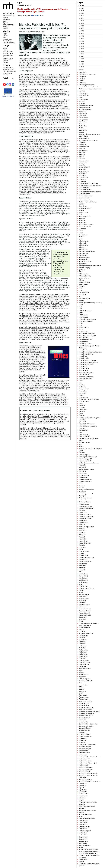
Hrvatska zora (84, 342)
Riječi (81, 670)
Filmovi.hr (82, 220)
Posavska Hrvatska (85, 611)
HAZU (81, 288)
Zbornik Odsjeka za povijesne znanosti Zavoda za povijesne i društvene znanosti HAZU (89, 851)
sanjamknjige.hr (84, 685)
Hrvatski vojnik (84, 370)
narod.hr (82, 545)
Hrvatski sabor (84, 366)
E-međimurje (83, 206)
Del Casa (82, 159)
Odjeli (5, 21)
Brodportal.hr (84, 120)
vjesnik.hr (82, 808)
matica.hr (82, 486)
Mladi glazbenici (8, 52)
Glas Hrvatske (84, 245)
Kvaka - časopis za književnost (89, 463)
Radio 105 (82, 644)
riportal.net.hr (84, 675)
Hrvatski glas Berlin (85, 344)
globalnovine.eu (84, 278)
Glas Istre (82, 247)
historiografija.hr (85, 299)
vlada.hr (82, 812)
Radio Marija (83, 654)
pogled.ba (82, 601)
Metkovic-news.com (86, 498)
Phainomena (83, 586)
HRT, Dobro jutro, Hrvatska (88, 319)
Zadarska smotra (85, 827)
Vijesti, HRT (83, 790)
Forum (81, 233)
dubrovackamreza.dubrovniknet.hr (90, 186)
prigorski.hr (83, 619)
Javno (81, 414)
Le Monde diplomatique (87, 469)
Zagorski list (83, 839)
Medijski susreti (8, 59)
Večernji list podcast (86, 769)
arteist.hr (82, 101)
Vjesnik (82, 800)
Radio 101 (82, 642)
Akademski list (84, 95)
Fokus (81, 231)
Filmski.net (83, 222)
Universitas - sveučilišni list (88, 745)
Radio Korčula (84, 650)
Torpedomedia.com (86, 736)
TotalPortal (83, 740)
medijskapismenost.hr (86, 490)
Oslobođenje (83, 580)
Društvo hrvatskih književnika (89, 183)
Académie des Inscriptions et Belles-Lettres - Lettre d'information (91, 88)
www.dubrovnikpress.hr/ (87, 818)
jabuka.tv (82, 412)
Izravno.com (83, 409)
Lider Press (83, 473)
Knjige (5, 34)
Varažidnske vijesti (85, 749)
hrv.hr (81, 329)
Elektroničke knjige (9, 43)
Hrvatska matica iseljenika (87, 335)
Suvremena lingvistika (86, 726)
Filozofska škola (8, 53)
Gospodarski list (84, 282)
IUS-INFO (82, 407)
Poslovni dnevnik (85, 613)
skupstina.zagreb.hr (86, 701)
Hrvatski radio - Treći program (89, 362)
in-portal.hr (83, 391)
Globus (82, 280)
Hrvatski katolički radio (86, 354)
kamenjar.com (84, 430)
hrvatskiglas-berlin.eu (86, 373)
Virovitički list (83, 796)
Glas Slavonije (84, 253)
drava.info (82, 181)
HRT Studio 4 (83, 315)
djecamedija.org (84, 167)
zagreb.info (83, 843)
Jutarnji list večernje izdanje (88, 426)
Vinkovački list (84, 794)
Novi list (82, 553)
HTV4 (81, 381)
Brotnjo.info (83, 122)
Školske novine (84, 697)
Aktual (81, 97)
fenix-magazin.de (85, 216)
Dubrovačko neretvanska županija (90, 192)
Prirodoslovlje (7, 41)
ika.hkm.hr (83, 387)
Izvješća (5, 50)
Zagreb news (83, 841)
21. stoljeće (83, 72)
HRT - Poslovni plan (85, 311)
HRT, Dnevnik (83, 317)
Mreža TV (82, 525)
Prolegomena (84, 636)
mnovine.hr (83, 512)
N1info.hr (82, 535)
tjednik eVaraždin (85, 734)
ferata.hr (82, 218)
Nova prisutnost (84, 551)
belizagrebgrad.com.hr (86, 105)
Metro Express (84, 504)
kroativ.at (82, 453)
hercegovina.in (84, 292)
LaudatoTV (83, 467)
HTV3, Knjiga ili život (85, 379)
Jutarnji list (83, 422)
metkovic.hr (83, 500)
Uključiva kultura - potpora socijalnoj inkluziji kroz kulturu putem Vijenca (9, 70)
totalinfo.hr (83, 738)
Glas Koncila (83, 249)
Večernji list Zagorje (86, 779)
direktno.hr (83, 163)
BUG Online (83, 126)
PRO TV (82, 629)
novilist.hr (82, 566)
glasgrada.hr (83, 259)
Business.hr (83, 130)
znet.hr (82, 862)
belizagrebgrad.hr (85, 107)
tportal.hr (82, 742)
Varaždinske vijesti (85, 747)
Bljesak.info (83, 114)
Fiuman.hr (82, 229)
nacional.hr (83, 539)
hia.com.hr (83, 294)
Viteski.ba (82, 798)
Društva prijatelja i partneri (8, 26)
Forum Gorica (84, 235)
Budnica (82, 124)
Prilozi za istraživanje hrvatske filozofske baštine (89, 624)
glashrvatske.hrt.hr (85, 262)
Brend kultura (84, 118)
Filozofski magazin (85, 227)
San (80, 683)
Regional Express (85, 662)
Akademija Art (84, 93)
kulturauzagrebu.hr (85, 461)
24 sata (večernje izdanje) (87, 74)
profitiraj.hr (83, 631)
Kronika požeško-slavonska (88, 457)
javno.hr (82, 416)
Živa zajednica (84, 860)
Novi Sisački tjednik (85, 562)
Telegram (82, 732)
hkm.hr (81, 301)
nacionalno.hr (84, 541)
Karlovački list (83, 434)
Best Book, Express (85, 109)
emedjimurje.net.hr (85, 208)
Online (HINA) (83, 576)
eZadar (82, 210)
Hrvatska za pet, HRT (86, 340)
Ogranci (5, 23)
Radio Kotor (83, 652)
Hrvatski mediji (84, 358)
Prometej (82, 638)
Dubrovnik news (84, 194)
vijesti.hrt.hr (83, 792)
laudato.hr (83, 465)
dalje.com (82, 153)
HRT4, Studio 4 (84, 327)
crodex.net (83, 144)
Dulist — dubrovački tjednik (88, 202)
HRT (81, 309)
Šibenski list (83, 695)
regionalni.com (84, 664)
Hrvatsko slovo (84, 375)
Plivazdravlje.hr (84, 594)
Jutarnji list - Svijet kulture (87, 424)
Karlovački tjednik (85, 436)
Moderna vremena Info (87, 516)
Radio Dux (83, 648)
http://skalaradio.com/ (86, 377)
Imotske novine (84, 389)
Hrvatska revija (7, 39)
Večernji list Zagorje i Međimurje (90, 781)
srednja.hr (83, 720)
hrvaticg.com (83, 331)
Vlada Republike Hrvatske (87, 810)
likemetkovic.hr (84, 475)
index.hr (82, 395)
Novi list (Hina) (84, 555)
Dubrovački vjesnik (85, 190)
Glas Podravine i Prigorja (87, 251)
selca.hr (82, 689)
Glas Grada (83, 243)
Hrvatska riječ (84, 337)
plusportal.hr (83, 596)
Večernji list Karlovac (86, 767)
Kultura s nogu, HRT (85, 459)
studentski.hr (84, 722)
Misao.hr (82, 510)
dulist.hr (82, 204)
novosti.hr (82, 570)
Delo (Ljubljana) (84, 161)
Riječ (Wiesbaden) (85, 668)
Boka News (83, 116)
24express (83, 77)
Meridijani (82, 496)
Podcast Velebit (84, 599)
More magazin (84, 522)
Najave (5, 48)
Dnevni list (83, 169)
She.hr (81, 693)
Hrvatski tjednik (84, 368)
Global (81, 272)
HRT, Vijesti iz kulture (86, 321)
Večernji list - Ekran (85, 761)
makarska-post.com (86, 479)
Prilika (81, 621)
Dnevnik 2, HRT (84, 171)
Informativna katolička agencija (89, 399)
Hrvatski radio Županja (86, 364)
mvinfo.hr (82, 533)
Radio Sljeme (83, 656)
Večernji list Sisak (85, 771)
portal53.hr (83, 607)
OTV (81, 584)
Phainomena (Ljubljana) (87, 588)
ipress (81, 403)
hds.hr (81, 290)
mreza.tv (82, 529)
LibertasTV (83, 471)
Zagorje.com (83, 837)
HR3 (81, 307)
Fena (81, 214)
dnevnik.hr (83, 175)
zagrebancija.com (85, 845)
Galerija (5, 62)
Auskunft (82, 103)
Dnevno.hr (83, 179)
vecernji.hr (83, 786)
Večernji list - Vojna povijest (88, 763)
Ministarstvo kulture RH (87, 508)
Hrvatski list (83, 356)
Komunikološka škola (8, 56)
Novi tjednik (83, 564)
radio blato (83, 646)
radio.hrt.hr (83, 658)
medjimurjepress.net (86, 494)
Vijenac (5, 35)
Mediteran (83, 492)
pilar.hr (81, 590)
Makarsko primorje (85, 481)
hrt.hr (81, 323)
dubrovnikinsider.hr (86, 196)
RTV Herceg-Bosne (85, 679)
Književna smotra (85, 442)
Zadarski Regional (85, 831)
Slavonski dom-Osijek (86, 707)
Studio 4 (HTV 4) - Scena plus (88, 724)
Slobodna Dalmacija (86, 709)
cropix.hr (82, 148)
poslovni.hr (83, 617)
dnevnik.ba (83, 173)
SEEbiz (81, 687)
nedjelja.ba (83, 547)
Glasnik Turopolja (85, 268)
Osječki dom (83, 578)
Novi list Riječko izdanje (87, 557)
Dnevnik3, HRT (84, 177)
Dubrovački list (84, 188)
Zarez (81, 847)
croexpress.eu (84, 146)
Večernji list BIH (84, 765)
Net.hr (81, 549)
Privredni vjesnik (85, 627)
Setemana (83, 691)
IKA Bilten (82, 385)
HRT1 (81, 325)
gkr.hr (81, 239)
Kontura (82, 446)
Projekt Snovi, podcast (86, 633)
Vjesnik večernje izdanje (87, 806)
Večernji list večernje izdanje (88, 773)
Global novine (84, 274)
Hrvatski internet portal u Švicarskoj (91, 352)
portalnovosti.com (85, 609)
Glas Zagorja (83, 255)
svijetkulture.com (85, 730)
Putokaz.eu (83, 640)
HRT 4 (81, 313)
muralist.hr (83, 531)
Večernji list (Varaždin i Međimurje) (90, 757)
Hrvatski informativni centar (88, 350)
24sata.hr (82, 79)
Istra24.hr (82, 405)
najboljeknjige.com (85, 543)
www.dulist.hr (84, 821)
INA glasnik (83, 393)
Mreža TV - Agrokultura (86, 527)
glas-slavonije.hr (84, 257)
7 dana (81, 81)
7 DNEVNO (83, 83)
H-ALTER (82, 286)
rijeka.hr (82, 673)
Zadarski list (83, 829)
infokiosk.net (83, 397)
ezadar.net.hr (84, 212)
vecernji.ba (83, 783)
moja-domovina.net (85, 518)
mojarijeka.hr (83, 520)
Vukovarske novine (85, 814)
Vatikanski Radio (84, 753)
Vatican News (84, 751)
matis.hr (82, 488)
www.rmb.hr (83, 825)
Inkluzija (5, 75)
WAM (81, 816)
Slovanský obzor (85, 718)
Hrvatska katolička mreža (87, 333)
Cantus (81, 132)
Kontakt (5, 28)
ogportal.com (83, 574)
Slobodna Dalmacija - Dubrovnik (89, 712)
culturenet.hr (83, 150)
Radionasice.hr (84, 660)
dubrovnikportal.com (86, 200)
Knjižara (5, 60)
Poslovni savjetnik (85, 615)
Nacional (82, 537)
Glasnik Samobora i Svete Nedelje (90, 266)
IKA (80, 383)
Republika (82, 666)
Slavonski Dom (84, 705)
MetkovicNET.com (85, 502)
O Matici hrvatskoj (8, 16)
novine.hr (82, 568)
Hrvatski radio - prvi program (88, 360)
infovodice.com (84, 401)
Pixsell (81, 592)
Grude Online (84, 284)
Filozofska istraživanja (86, 224)
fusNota (82, 237)
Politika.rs (82, 603)
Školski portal (84, 699)
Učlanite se (6, 19)
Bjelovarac (83, 111)
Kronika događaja (85, 455)
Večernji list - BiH (85, 759)
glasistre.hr (83, 264)
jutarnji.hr (82, 428)
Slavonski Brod (84, 703)
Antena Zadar (84, 99)
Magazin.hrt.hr (84, 477)
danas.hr (82, 155)
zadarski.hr (83, 833)
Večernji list (83, 755)
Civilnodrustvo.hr (85, 138)
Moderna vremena (85, 514)
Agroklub (82, 91)
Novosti (5, 18)
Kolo (4, 37)
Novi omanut (83, 560)
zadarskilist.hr (84, 835)
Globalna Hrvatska (85, 276)
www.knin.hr (83, 823)
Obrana (82, 572)
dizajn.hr (82, 165)
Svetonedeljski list (85, 728)
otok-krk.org (83, 582)
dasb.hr (82, 157)
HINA (81, 296)
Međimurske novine (86, 506)
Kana (81, 432)
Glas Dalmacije (84, 241)
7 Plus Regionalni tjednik (87, 85)
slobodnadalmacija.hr (86, 716)
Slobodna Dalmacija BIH (87, 714)
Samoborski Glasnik (86, 681)
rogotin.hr (82, 677)
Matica (81, 483)
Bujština (82, 128)
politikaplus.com (84, 605)
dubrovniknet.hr (84, 198)
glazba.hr (82, 270)
